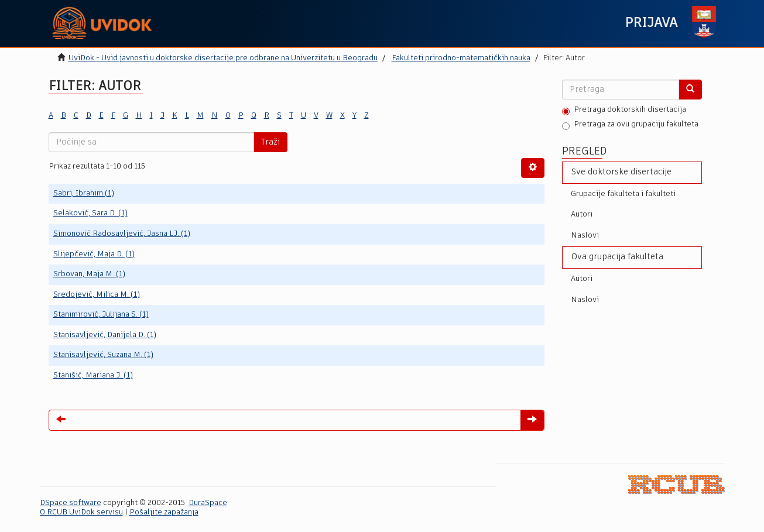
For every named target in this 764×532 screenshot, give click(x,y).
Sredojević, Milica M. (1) (97, 295)
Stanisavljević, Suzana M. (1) (103, 355)
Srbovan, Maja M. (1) (89, 274)
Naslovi (585, 236)
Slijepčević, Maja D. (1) (94, 254)
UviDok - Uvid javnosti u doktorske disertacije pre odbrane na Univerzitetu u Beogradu (223, 58)
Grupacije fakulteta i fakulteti (623, 194)
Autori (582, 214)
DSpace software (71, 503)
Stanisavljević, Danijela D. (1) (105, 335)
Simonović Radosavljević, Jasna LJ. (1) (122, 234)
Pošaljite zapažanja (164, 512)
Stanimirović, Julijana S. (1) (101, 315)
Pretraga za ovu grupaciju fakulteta (630, 125)
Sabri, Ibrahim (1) (84, 193)
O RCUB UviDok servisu (81, 512)
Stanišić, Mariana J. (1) (93, 375)
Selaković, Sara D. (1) (90, 213)
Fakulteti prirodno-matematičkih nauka (461, 58)
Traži (270, 142)
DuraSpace (208, 503)
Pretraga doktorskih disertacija (624, 111)
